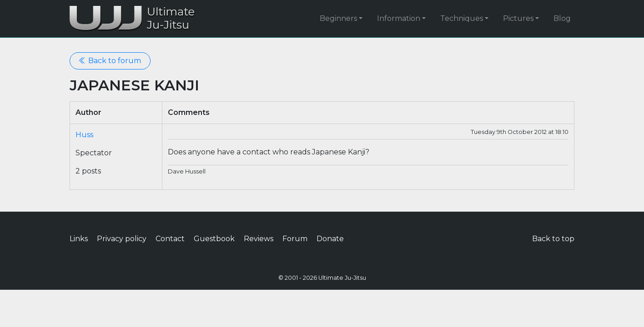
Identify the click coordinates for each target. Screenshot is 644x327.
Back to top (553, 239)
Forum (295, 239)
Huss (84, 135)
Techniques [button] (462, 18)
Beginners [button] (338, 18)
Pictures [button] (518, 18)
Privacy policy (122, 239)
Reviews (259, 239)
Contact (170, 239)
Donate (330, 239)
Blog (562, 18)
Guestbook (214, 239)
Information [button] (399, 18)
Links (79, 239)
